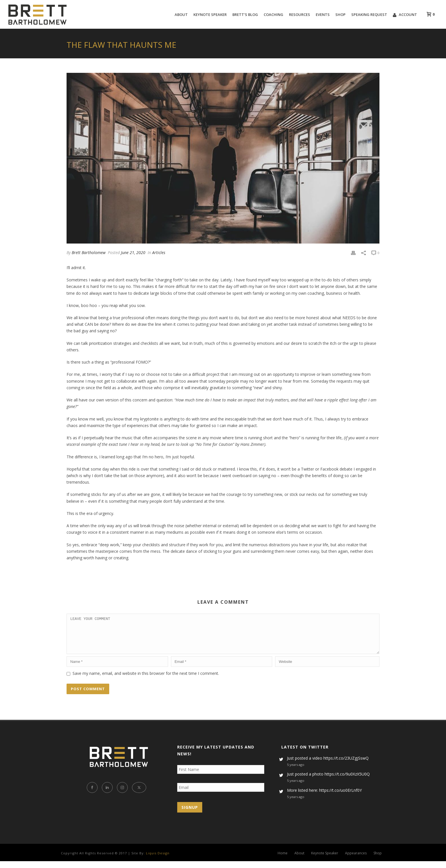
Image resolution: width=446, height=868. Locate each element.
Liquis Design (158, 860)
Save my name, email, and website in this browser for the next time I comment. (146, 680)
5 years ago (296, 771)
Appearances (356, 860)
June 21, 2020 (133, 252)
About (181, 15)
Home (283, 860)
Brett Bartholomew (89, 252)
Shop (340, 15)
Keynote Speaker (210, 15)
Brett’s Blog (245, 15)
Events (323, 15)
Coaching (273, 15)
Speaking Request (369, 15)
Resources (300, 15)
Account (405, 15)
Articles (159, 252)
